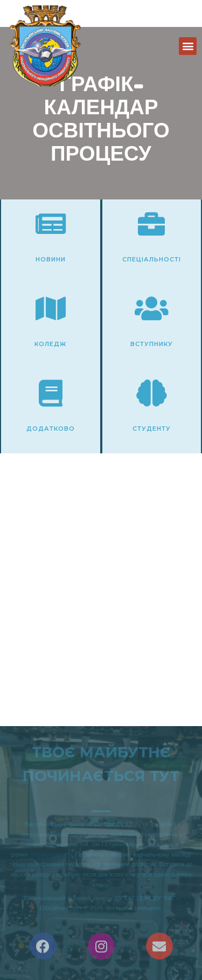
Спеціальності (152, 259)
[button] (188, 46)
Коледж (50, 344)
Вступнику (152, 344)
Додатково (51, 429)
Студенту (152, 429)
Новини (51, 259)
